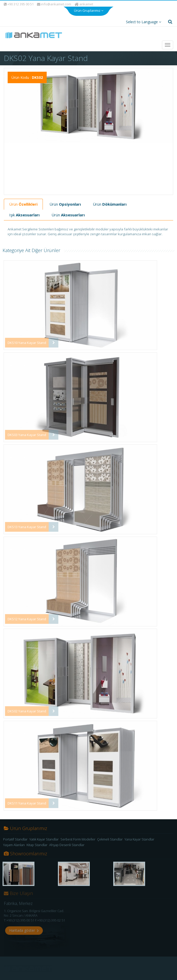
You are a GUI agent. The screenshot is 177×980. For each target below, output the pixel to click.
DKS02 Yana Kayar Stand (23, 710)
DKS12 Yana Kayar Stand (23, 618)
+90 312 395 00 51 (18, 3)
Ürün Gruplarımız (89, 8)
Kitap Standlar (37, 846)
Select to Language (142, 21)
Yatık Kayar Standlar (44, 841)
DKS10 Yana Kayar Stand (23, 341)
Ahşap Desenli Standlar (67, 846)
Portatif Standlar (15, 841)
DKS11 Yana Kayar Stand (23, 802)
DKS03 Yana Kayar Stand (23, 433)
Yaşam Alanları (14, 846)
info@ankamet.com (54, 3)
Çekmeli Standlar (110, 841)
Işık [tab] (24, 214)
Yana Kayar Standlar (139, 841)
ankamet (84, 3)
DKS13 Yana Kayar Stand (23, 526)
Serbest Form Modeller (78, 841)
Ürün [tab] (23, 203)
